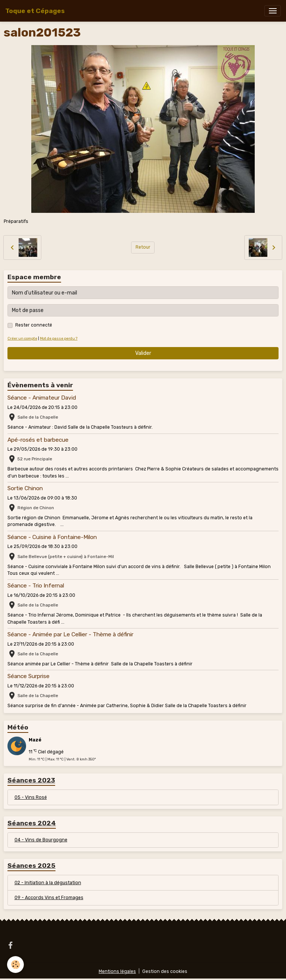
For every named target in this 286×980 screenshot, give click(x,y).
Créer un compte (22, 338)
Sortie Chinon (25, 488)
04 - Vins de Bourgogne (41, 840)
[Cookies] (16, 965)
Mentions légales (117, 971)
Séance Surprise (28, 676)
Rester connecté (34, 325)
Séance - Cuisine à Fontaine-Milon (52, 537)
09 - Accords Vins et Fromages (49, 898)
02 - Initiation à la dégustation (48, 883)
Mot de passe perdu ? (59, 338)
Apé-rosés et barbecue (38, 440)
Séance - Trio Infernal (36, 586)
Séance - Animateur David (42, 398)
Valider (143, 353)
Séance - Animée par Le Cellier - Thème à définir (70, 634)
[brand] (35, 11)
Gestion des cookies (165, 971)
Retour (143, 247)
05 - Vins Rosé (31, 797)
